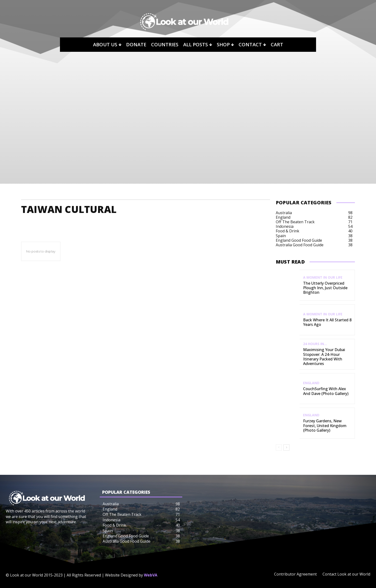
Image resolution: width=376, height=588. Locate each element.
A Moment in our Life (323, 277)
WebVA (151, 575)
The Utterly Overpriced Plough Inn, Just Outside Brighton (325, 288)
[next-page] (286, 447)
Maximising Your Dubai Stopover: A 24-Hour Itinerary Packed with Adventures (324, 357)
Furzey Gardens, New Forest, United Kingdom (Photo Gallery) (325, 425)
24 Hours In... (315, 344)
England (311, 383)
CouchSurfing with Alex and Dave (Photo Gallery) (326, 391)
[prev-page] (279, 447)
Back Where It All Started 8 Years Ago (327, 322)
